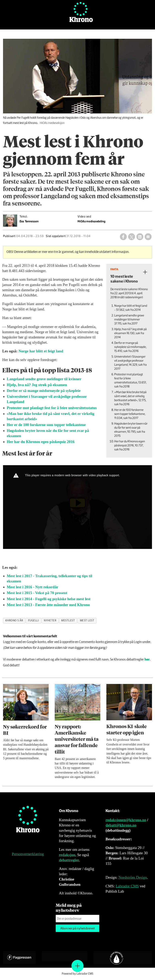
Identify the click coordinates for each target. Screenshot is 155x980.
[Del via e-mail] (148, 237)
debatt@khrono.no (121, 825)
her (147, 660)
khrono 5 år (14, 621)
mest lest (87, 621)
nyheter (50, 621)
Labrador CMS (127, 886)
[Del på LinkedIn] (140, 237)
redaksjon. (68, 855)
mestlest (68, 621)
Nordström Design (133, 877)
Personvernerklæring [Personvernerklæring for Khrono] (28, 854)
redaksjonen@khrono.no (126, 820)
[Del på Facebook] (123, 237)
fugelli (34, 621)
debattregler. (69, 860)
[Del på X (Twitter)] (132, 237)
